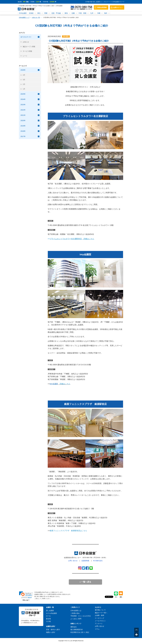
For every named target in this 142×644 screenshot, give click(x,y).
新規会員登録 (102, 7)
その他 (48, 621)
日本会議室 (23, 13)
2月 (24, 84)
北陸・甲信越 (56, 13)
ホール (48, 616)
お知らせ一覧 (36, 17)
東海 (66, 13)
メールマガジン (100, 621)
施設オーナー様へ (101, 613)
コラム (97, 629)
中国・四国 (82, 13)
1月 (24, 89)
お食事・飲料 (100, 615)
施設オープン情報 (29, 47)
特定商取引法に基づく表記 (80, 632)
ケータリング (100, 618)
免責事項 (98, 607)
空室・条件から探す (53, 630)
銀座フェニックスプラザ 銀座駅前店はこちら (68, 531)
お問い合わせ (73, 561)
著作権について (100, 610)
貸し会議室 (50, 611)
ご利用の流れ (75, 613)
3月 (24, 80)
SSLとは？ (26, 600)
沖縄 (99, 13)
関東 (46, 13)
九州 (92, 13)
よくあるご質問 (76, 619)
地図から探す (51, 632)
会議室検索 (85, 561)
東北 (39, 13)
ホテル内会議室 (51, 613)
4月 (24, 75)
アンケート (99, 624)
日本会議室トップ (24, 17)
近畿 (73, 13)
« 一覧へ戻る (85, 582)
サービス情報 (27, 51)
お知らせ (26, 42)
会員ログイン (118, 7)
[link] (26, 595)
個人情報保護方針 (77, 630)
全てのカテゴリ (26, 37)
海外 (106, 13)
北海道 (31, 13)
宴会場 (48, 619)
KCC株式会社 (98, 561)
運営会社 (74, 627)
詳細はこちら (64, 384)
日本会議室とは (76, 611)
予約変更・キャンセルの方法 (81, 616)
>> (71, 239)
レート (25, 56)
